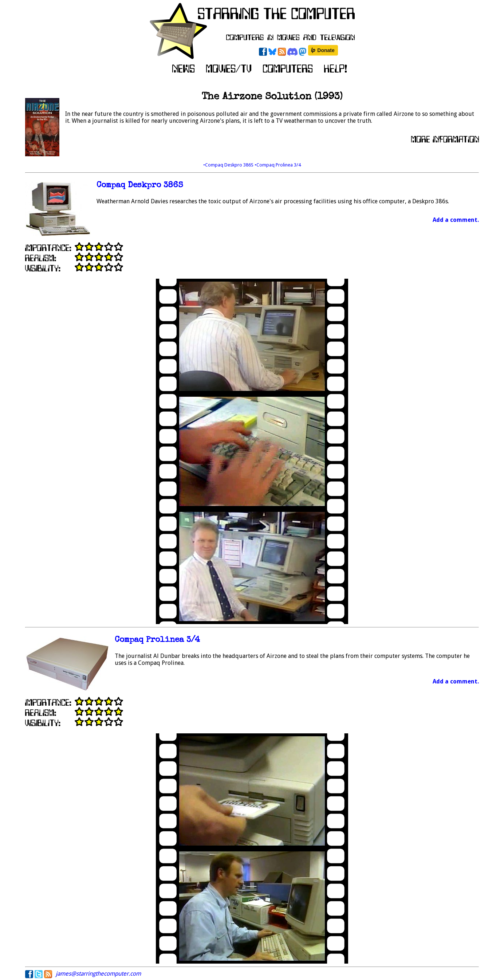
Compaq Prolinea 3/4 (157, 640)
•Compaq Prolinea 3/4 (278, 165)
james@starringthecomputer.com (98, 974)
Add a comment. (456, 220)
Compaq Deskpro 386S (140, 186)
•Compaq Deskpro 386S (229, 165)
